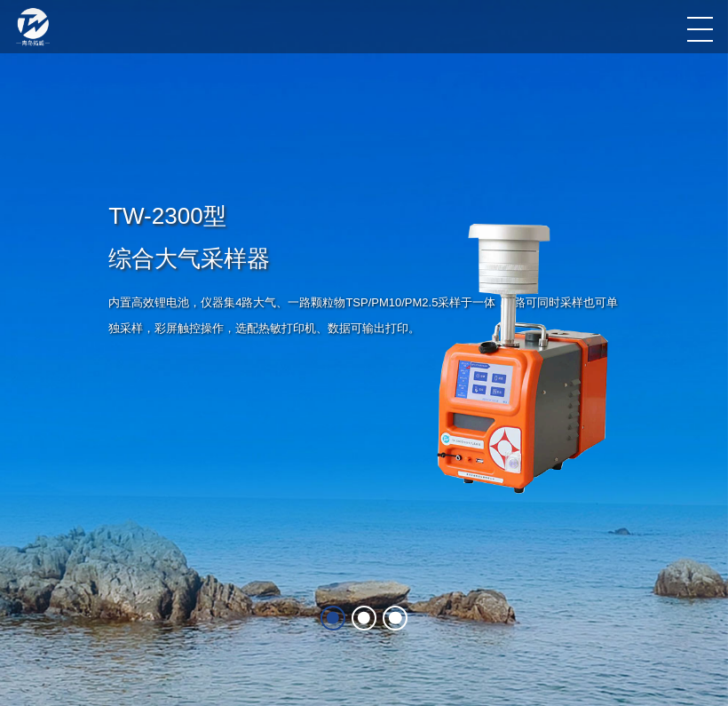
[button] (593, 348)
